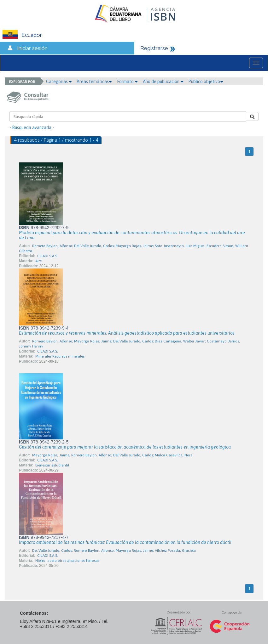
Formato (127, 82)
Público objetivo (206, 82)
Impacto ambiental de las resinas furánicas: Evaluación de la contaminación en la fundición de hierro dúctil (125, 542)
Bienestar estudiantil (52, 465)
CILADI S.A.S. (48, 256)
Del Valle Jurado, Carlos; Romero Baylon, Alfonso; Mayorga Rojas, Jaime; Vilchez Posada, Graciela (114, 551)
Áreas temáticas (94, 82)
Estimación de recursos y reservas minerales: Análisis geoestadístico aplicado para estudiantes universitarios (127, 333)
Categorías (59, 82)
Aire (38, 261)
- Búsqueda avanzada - (32, 127)
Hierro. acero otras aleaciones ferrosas (67, 561)
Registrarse (154, 48)
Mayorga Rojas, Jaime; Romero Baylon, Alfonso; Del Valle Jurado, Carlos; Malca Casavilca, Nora (112, 455)
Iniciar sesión (32, 48)
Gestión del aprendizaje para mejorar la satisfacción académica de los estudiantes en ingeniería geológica (125, 447)
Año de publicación (163, 82)
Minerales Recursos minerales (60, 356)
